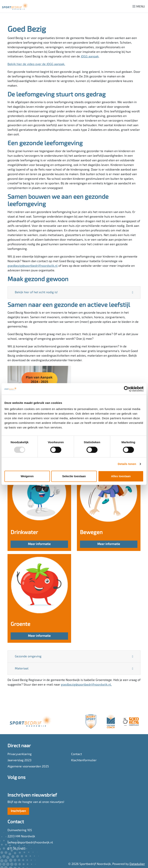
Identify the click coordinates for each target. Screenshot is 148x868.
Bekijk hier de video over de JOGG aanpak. (36, 64)
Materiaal (22, 669)
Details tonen (127, 464)
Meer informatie (39, 544)
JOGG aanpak (90, 57)
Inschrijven (18, 811)
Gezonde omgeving (28, 657)
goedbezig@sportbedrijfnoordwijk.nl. (86, 685)
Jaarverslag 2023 (19, 760)
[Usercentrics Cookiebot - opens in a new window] (127, 389)
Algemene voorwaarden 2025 (28, 767)
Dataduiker (137, 864)
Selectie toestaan (74, 476)
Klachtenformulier (84, 760)
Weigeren (27, 476)
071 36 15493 (16, 849)
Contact (77, 754)
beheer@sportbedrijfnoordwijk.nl (30, 843)
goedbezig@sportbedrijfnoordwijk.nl (33, 266)
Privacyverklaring (20, 754)
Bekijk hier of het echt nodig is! (36, 292)
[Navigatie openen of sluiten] (139, 6)
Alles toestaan (121, 476)
